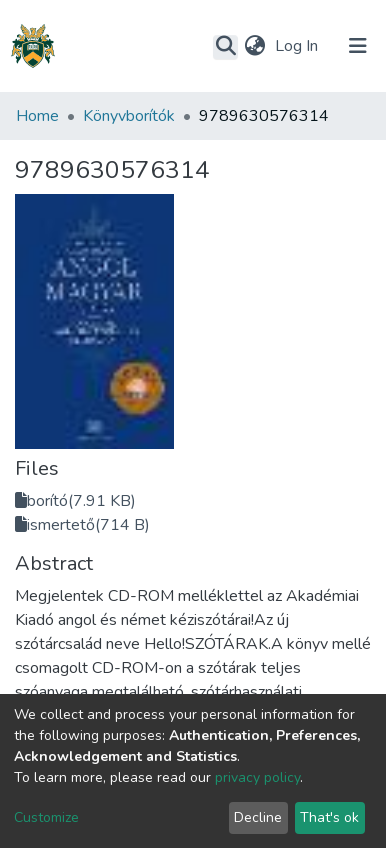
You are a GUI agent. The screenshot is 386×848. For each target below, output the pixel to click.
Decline (258, 817)
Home (37, 116)
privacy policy (257, 777)
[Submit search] (225, 47)
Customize (46, 817)
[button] (254, 46)
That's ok (329, 817)
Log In (298, 46)
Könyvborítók (129, 116)
